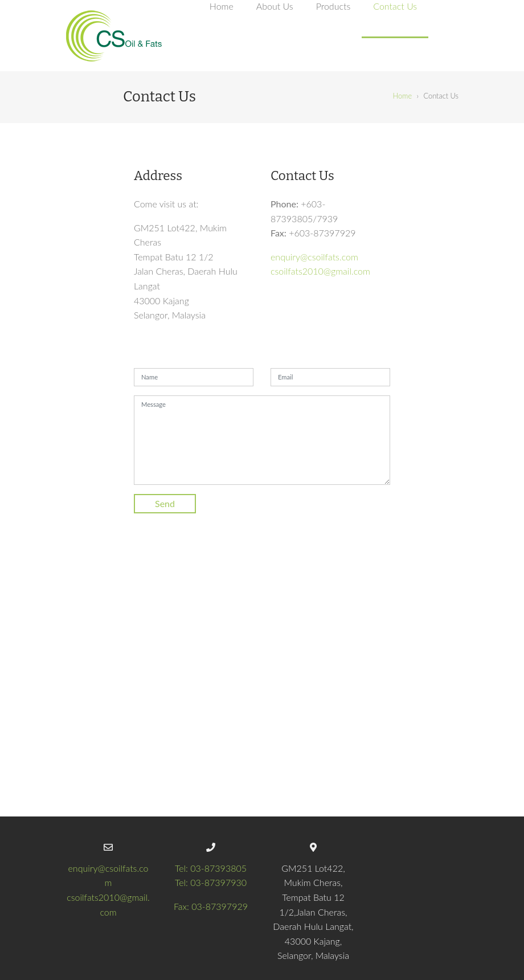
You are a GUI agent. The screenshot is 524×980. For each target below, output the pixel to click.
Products (333, 6)
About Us (275, 6)
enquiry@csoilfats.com (314, 257)
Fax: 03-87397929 (211, 906)
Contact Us (395, 6)
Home (222, 6)
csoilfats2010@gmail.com (320, 271)
